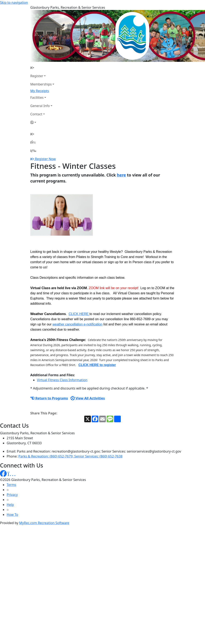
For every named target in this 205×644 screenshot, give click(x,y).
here (121, 175)
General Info (40, 106)
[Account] (42, 122)
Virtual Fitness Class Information (62, 380)
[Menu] (33, 151)
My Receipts (40, 91)
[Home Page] (42, 68)
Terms (11, 485)
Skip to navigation (14, 2)
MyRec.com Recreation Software (44, 523)
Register (37, 76)
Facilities (37, 97)
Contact (36, 114)
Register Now (45, 159)
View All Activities (88, 398)
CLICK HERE (79, 314)
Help (10, 505)
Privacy (12, 495)
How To (12, 515)
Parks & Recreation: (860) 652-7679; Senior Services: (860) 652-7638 (70, 456)
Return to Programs (49, 398)
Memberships (41, 84)
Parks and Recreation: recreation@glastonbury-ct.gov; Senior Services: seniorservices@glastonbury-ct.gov (99, 451)
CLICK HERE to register (97, 365)
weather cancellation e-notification (77, 324)
